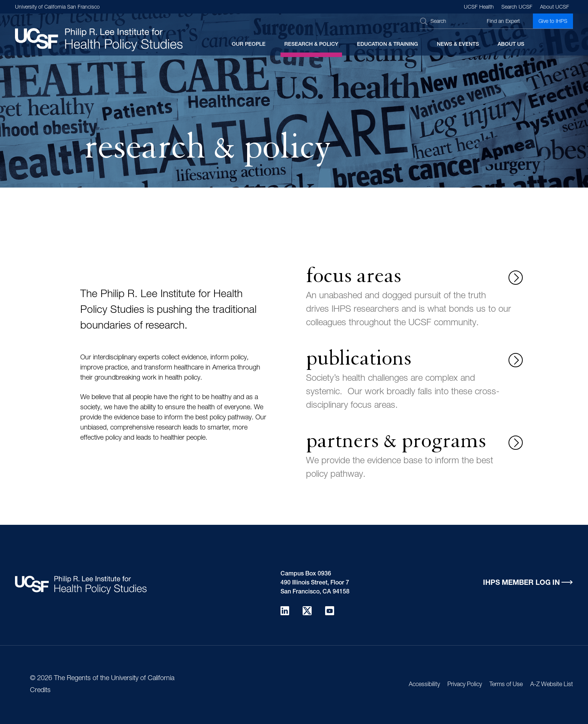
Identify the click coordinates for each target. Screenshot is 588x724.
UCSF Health (479, 8)
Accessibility (424, 685)
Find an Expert (503, 22)
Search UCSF (517, 8)
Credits (40, 691)
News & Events (458, 45)
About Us (511, 45)
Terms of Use (506, 685)
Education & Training (388, 45)
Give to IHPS (553, 22)
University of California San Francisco (57, 8)
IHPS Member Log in (521, 583)
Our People (249, 45)
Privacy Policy (465, 685)
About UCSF (555, 8)
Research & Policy (311, 45)
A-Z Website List (552, 685)
